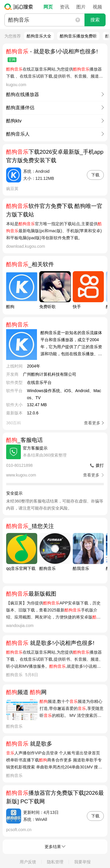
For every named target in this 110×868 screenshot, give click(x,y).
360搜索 (20, 7)
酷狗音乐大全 (39, 36)
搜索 (95, 20)
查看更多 (92, 423)
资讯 (65, 7)
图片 (81, 7)
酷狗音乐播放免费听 (78, 36)
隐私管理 (55, 862)
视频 (97, 7)
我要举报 (82, 862)
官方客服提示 (35, 448)
